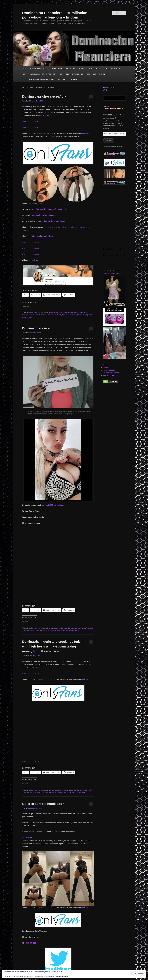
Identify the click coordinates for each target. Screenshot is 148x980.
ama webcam (53, 628)
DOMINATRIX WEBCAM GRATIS (63, 69)
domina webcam (71, 628)
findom (80, 315)
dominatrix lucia (44, 315)
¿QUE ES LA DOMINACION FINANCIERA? (38, 79)
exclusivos (33, 260)
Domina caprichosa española (44, 96)
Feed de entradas (110, 370)
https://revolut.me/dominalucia (43, 215)
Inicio (25, 69)
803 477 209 (44, 115)
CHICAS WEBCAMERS (39, 69)
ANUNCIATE (62, 79)
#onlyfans (85, 133)
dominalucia (34, 315)
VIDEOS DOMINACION (112, 69)
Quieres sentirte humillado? (43, 804)
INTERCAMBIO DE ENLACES (89, 69)
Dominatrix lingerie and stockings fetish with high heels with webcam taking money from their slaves (52, 646)
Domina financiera (36, 328)
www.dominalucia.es (30, 121)
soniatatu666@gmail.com (53, 505)
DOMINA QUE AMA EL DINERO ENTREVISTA (39, 74)
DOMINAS (74, 79)
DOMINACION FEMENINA (96, 74)
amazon (59, 313)
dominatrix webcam (42, 630)
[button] (40, 184)
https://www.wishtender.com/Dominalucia (49, 209)
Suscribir (109, 141)
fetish (59, 315)
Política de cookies (61, 976)
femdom (54, 315)
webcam (67, 792)
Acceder (106, 368)
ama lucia (52, 313)
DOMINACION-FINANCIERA (84, 790)
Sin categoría (36, 313)
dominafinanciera (28, 630)
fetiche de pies (55, 630)
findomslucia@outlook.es (55, 221)
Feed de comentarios (111, 373)
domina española (55, 790)
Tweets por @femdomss (111, 274)
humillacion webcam (56, 792)
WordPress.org (109, 375)
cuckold (62, 628)
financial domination (69, 315)
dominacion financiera (70, 313)
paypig (85, 315)
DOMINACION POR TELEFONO (71, 74)
